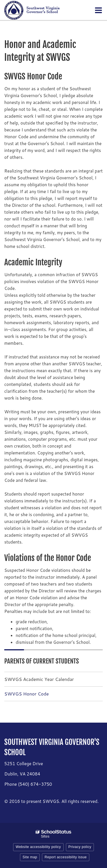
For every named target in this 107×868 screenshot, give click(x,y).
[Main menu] (98, 10)
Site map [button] (30, 857)
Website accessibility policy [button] (38, 847)
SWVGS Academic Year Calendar (39, 679)
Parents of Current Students (42, 661)
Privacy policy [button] (80, 847)
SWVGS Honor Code (27, 694)
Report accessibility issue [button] (66, 857)
